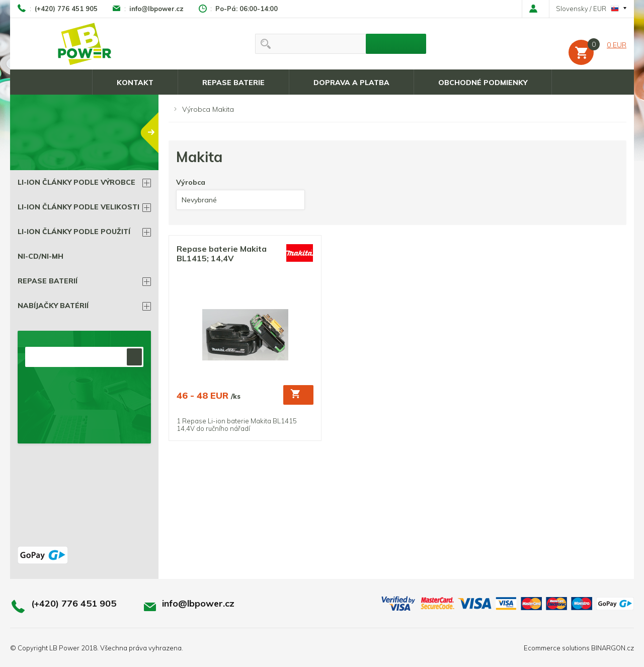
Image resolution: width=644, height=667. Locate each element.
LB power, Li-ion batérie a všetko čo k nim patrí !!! (85, 44)
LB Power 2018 (73, 648)
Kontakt (135, 83)
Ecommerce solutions (557, 648)
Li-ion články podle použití (74, 232)
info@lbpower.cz (156, 9)
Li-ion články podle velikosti (78, 207)
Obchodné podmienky (483, 83)
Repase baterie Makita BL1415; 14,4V (222, 254)
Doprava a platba (351, 83)
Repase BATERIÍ (48, 281)
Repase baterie (233, 83)
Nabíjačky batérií (53, 306)
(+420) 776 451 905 (66, 9)
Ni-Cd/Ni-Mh (41, 256)
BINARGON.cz (613, 648)
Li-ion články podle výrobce (76, 182)
